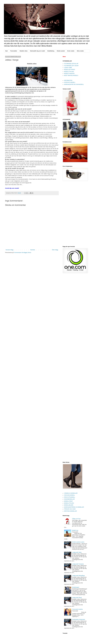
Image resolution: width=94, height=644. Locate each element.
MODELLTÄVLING (69, 72)
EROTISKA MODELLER (70, 511)
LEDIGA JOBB (68, 68)
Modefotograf (76, 587)
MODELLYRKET (68, 501)
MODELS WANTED (69, 74)
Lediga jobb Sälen (77, 552)
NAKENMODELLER (69, 499)
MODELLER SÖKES (70, 70)
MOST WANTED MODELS (71, 75)
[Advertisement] (69, 213)
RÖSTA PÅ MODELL (70, 497)
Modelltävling (51, 51)
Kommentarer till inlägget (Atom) (23, 253)
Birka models (80, 51)
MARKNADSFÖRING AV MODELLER (74, 507)
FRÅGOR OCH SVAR (70, 509)
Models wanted (61, 51)
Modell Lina (75, 530)
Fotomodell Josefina (77, 609)
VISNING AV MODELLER (71, 493)
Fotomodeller (14, 51)
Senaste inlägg (9, 250)
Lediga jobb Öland (77, 598)
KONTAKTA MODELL (70, 82)
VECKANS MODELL (70, 495)
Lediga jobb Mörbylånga (78, 576)
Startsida (33, 250)
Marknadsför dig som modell (37, 51)
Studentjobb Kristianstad (79, 619)
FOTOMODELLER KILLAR (71, 64)
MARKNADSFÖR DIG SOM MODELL (74, 84)
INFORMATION (68, 80)
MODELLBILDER (69, 505)
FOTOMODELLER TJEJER (71, 66)
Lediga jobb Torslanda (78, 564)
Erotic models (71, 51)
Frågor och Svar (76, 519)
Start (6, 51)
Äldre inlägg (55, 250)
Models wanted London (78, 542)
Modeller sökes (24, 51)
